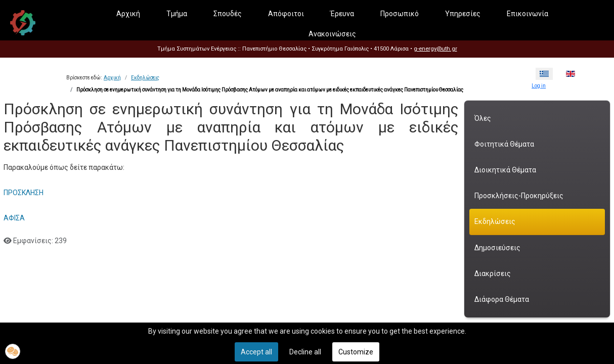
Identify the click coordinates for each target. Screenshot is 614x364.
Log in (539, 86)
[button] (13, 351)
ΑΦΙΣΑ (14, 218)
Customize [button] (356, 352)
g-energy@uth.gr (435, 49)
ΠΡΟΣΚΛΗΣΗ (24, 193)
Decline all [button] (305, 352)
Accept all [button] (256, 352)
